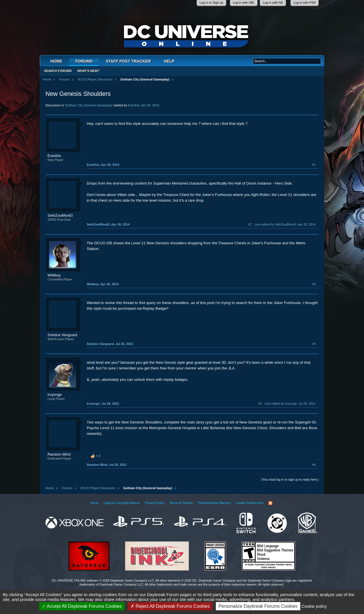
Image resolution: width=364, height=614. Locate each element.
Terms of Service (181, 503)
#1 (314, 165)
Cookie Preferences (250, 503)
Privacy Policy (155, 503)
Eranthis (134, 105)
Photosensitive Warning (214, 503)
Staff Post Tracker (128, 61)
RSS (270, 503)
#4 (314, 344)
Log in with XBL (244, 3)
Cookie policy (314, 606)
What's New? (88, 71)
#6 (314, 465)
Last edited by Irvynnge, (290, 404)
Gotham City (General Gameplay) (89, 105)
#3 (314, 284)
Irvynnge (55, 395)
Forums (84, 61)
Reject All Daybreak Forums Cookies (170, 606)
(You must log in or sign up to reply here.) (290, 479)
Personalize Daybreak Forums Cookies (258, 606)
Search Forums (58, 71)
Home (56, 61)
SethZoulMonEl (60, 215)
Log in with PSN (305, 3)
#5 (260, 404)
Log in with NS (273, 3)
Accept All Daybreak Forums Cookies (82, 606)
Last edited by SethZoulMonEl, (285, 224)
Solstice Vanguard (62, 335)
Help (169, 61)
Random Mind (59, 454)
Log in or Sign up (211, 3)
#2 (250, 224)
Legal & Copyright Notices (122, 503)
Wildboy (54, 275)
